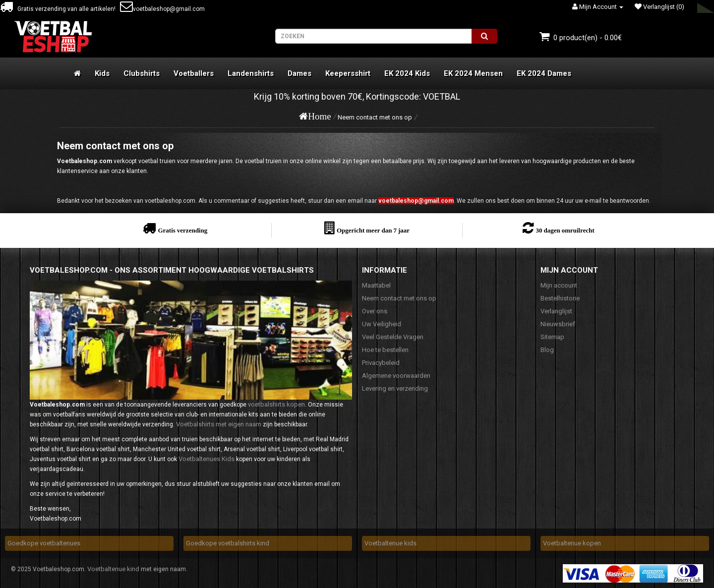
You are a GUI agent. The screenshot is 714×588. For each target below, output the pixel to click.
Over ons (375, 311)
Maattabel (376, 285)
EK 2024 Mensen (473, 73)
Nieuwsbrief (558, 324)
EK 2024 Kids (407, 73)
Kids (102, 73)
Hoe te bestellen (385, 350)
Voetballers (194, 73)
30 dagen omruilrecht (565, 230)
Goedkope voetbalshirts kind (228, 543)
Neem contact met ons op (375, 117)
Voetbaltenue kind (113, 569)
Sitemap (552, 337)
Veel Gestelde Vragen (393, 337)
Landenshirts (251, 73)
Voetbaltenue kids (390, 543)
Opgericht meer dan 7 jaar (373, 230)
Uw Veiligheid (382, 324)
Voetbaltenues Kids (207, 459)
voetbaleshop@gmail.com (162, 9)
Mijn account (559, 285)
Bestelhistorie (560, 298)
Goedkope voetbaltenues (44, 543)
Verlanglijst (556, 311)
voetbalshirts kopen (276, 404)
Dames (299, 73)
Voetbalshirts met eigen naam (219, 424)
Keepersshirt (348, 73)
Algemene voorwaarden (396, 376)
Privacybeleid (381, 363)
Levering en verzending (395, 388)
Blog (547, 350)
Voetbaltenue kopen (572, 543)
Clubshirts (142, 73)
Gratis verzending (182, 230)
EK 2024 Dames (544, 73)
